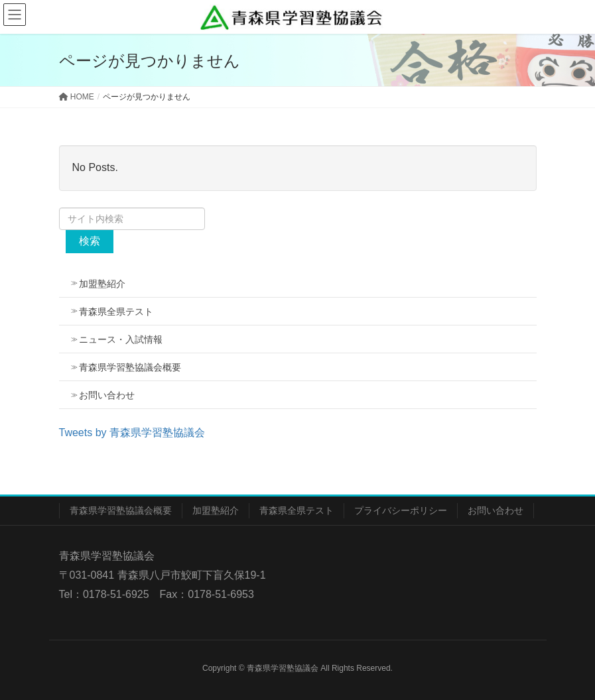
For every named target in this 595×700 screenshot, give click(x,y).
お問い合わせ (107, 395)
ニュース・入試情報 (121, 339)
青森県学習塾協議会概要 (130, 367)
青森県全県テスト (116, 312)
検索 (90, 241)
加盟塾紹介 (102, 284)
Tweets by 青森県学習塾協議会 (132, 433)
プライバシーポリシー (401, 510)
